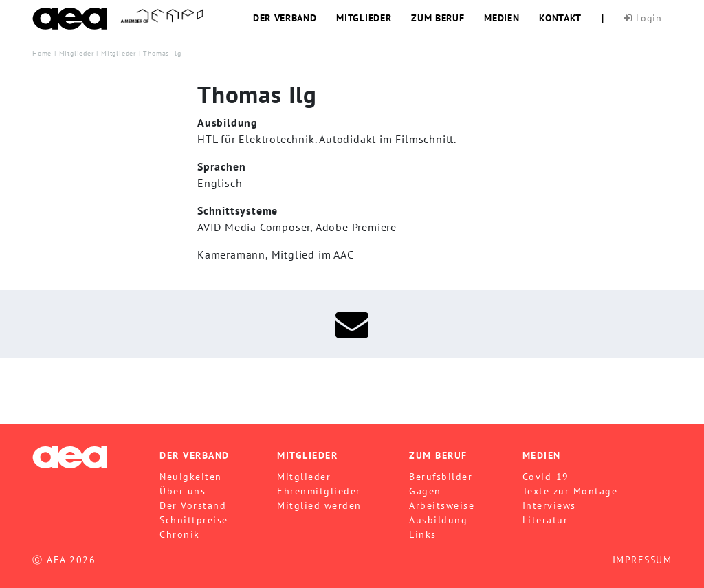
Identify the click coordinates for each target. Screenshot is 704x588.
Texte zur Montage (570, 491)
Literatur (546, 520)
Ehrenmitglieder (319, 491)
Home (42, 53)
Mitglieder (364, 18)
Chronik (180, 534)
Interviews (549, 505)
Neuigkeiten (191, 477)
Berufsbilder (441, 477)
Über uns (183, 491)
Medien (502, 18)
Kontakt (560, 18)
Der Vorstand (193, 505)
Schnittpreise (194, 520)
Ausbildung (438, 520)
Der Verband (285, 18)
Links (423, 534)
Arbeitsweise (442, 505)
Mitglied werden (319, 505)
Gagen (425, 491)
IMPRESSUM (642, 560)
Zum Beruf (438, 18)
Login (642, 18)
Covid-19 (546, 477)
